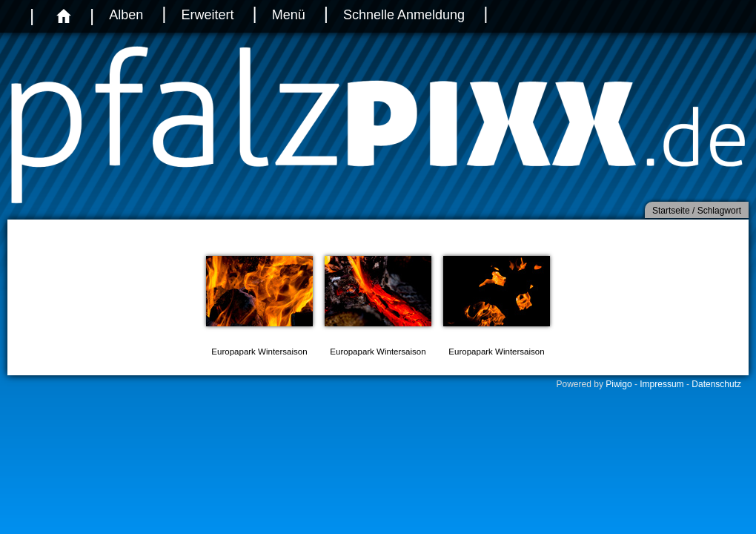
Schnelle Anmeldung (404, 15)
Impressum (661, 384)
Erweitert (207, 15)
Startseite (671, 211)
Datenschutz (716, 384)
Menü (289, 15)
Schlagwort (719, 211)
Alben (126, 15)
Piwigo (619, 384)
